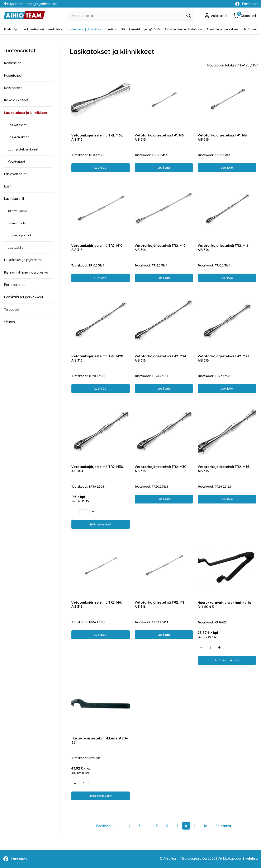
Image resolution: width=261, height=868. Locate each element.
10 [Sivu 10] (205, 826)
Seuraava (223, 826)
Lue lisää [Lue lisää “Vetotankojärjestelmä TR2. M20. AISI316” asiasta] (100, 389)
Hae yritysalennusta (42, 4)
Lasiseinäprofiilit (20, 235)
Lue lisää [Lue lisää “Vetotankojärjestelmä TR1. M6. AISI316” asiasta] (164, 168)
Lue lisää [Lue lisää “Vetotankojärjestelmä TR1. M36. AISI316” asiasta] (100, 168)
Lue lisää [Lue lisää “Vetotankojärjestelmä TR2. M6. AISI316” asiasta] (100, 635)
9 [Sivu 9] (194, 826)
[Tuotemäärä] (84, 512)
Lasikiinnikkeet (19, 137)
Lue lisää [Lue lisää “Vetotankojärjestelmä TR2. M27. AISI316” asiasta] (227, 389)
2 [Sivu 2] (130, 826)
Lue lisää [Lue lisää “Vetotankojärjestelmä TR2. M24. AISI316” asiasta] (164, 389)
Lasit (8, 186)
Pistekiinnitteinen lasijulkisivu (184, 29)
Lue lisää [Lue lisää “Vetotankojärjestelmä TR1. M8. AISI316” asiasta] (227, 168)
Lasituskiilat (17, 248)
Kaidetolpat (12, 29)
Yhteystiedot (13, 4)
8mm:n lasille (18, 223)
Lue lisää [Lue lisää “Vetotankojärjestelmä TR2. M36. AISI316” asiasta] (227, 499)
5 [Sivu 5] (157, 826)
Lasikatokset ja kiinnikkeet (85, 29)
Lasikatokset (18, 125)
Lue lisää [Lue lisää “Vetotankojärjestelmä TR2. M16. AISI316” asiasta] (227, 278)
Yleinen (9, 322)
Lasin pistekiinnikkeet (24, 149)
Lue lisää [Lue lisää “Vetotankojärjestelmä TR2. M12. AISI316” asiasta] (164, 278)
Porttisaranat (14, 285)
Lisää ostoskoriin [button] (101, 524)
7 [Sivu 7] (177, 826)
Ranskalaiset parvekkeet (223, 29)
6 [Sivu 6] (167, 826)
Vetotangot (17, 161)
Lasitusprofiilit (116, 29)
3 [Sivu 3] (140, 826)
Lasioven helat (15, 174)
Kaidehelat (12, 63)
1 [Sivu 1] (120, 826)
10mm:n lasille (18, 211)
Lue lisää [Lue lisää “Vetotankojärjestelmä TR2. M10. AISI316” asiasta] (100, 278)
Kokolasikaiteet (34, 29)
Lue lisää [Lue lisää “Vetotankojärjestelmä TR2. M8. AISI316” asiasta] (164, 635)
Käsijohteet (56, 29)
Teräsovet (250, 29)
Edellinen (103, 826)
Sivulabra (250, 858)
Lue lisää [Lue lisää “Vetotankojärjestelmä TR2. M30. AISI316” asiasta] (164, 499)
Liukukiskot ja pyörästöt (145, 29)
